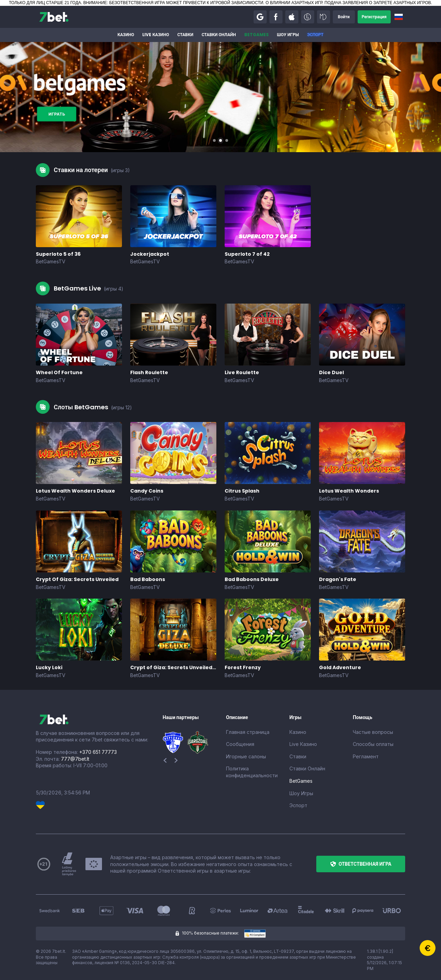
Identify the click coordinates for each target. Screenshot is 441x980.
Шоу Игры (288, 35)
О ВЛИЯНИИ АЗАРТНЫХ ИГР (294, 3)
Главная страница (248, 732)
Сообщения (240, 744)
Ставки (185, 35)
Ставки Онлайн (219, 35)
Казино (126, 35)
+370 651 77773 (98, 752)
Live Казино (156, 35)
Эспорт (315, 35)
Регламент (366, 756)
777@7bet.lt (75, 759)
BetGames (257, 35)
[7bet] (54, 17)
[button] (260, 17)
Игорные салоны (246, 756)
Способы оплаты (373, 744)
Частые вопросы (373, 732)
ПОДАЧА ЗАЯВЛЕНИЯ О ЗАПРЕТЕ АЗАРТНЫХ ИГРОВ (378, 3)
